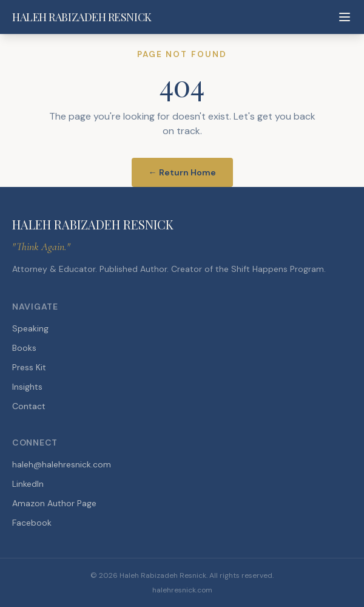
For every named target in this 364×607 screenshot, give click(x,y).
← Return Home (182, 172)
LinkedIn (28, 484)
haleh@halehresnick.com (62, 464)
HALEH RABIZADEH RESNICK (82, 17)
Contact (29, 406)
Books (24, 348)
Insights (27, 387)
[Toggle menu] (345, 17)
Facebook (32, 523)
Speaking (30, 328)
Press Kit (29, 367)
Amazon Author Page (54, 503)
